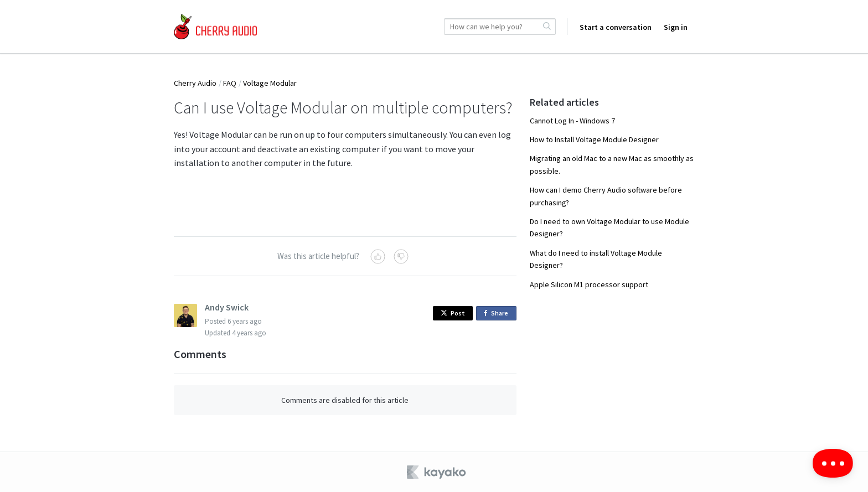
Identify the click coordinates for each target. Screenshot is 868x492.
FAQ (230, 83)
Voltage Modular (270, 83)
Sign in (676, 27)
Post (453, 313)
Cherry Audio (195, 83)
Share (498, 314)
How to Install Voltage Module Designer (594, 139)
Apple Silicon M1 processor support (589, 284)
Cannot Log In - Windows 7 (572, 121)
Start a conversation (616, 27)
